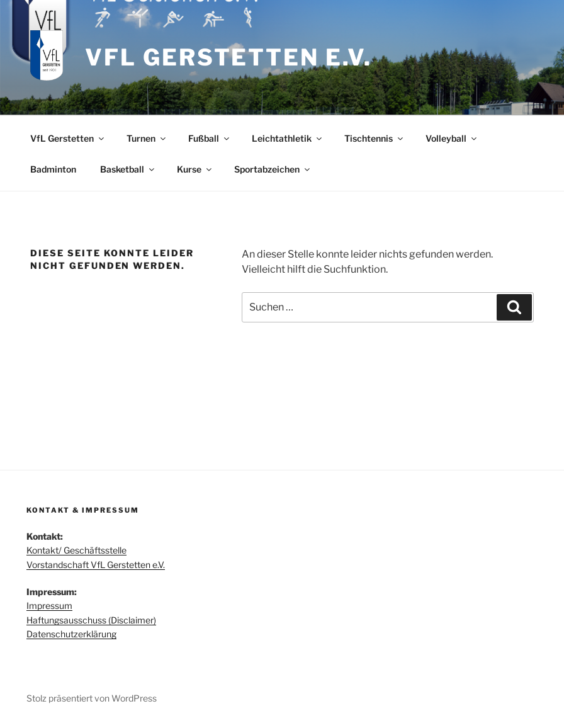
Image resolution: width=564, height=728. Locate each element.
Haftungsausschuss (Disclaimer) (91, 620)
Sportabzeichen (273, 169)
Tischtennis (375, 138)
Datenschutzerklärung (71, 634)
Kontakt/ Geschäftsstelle (76, 550)
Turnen (147, 138)
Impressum (49, 606)
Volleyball (452, 138)
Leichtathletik (288, 138)
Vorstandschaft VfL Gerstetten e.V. (96, 565)
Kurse (195, 169)
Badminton (53, 169)
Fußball (210, 138)
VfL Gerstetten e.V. (228, 57)
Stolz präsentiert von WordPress (92, 698)
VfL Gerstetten (68, 138)
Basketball (128, 169)
